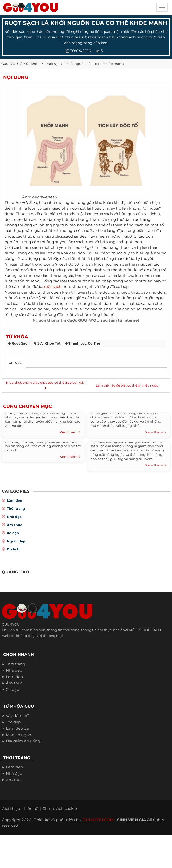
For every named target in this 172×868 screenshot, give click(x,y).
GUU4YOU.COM (98, 820)
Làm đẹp (15, 500)
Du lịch (13, 549)
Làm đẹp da (17, 728)
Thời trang (16, 508)
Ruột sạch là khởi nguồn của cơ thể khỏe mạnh (85, 64)
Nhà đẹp (14, 517)
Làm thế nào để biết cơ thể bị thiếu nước (127, 385)
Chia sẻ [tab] (15, 363)
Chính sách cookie (60, 809)
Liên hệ (31, 809)
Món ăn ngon (19, 735)
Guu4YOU (10, 64)
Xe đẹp (13, 533)
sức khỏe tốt (49, 343)
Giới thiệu (11, 809)
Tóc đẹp (13, 722)
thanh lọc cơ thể (84, 343)
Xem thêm (70, 432)
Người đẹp (16, 541)
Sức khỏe (32, 64)
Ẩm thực (15, 525)
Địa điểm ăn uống (23, 741)
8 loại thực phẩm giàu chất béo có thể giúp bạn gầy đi (45, 385)
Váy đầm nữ (17, 716)
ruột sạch (53, 287)
